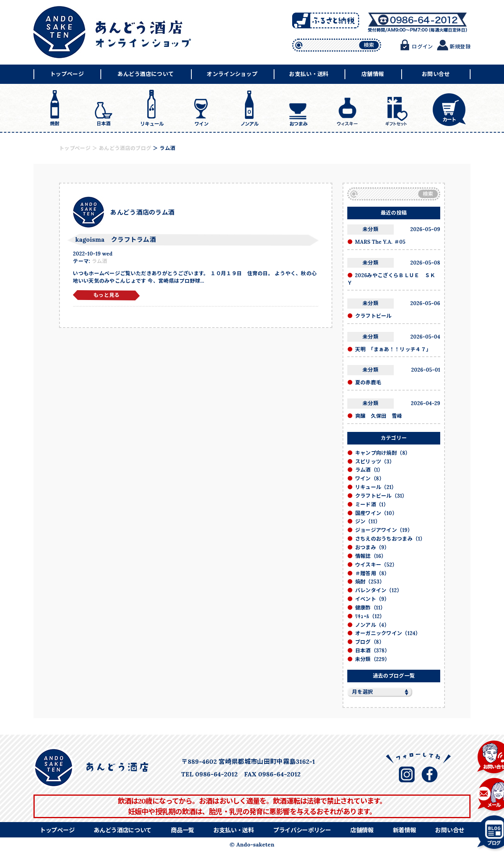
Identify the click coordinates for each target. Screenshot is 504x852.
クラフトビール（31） (381, 496)
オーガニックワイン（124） (388, 633)
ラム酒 (100, 261)
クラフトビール (373, 316)
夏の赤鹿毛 (368, 382)
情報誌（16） (371, 556)
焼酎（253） (370, 582)
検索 (369, 45)
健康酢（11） (371, 608)
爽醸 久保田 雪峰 (379, 416)
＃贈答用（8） (372, 573)
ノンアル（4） (372, 625)
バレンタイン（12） (379, 590)
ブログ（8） (370, 642)
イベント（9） (372, 599)
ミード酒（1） (372, 505)
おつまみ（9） (372, 547)
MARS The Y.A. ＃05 (380, 242)
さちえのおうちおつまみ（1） (390, 539)
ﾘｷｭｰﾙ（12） (370, 616)
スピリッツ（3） (375, 462)
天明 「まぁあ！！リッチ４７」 (393, 349)
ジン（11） (368, 521)
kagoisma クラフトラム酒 (116, 239)
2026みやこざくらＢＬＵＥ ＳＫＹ (391, 279)
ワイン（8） (370, 479)
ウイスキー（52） (376, 565)
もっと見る (107, 295)
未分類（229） (373, 659)
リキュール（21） (376, 487)
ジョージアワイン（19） (384, 530)
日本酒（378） (372, 651)
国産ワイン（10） (376, 513)
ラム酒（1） (369, 470)
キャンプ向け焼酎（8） (383, 453)
